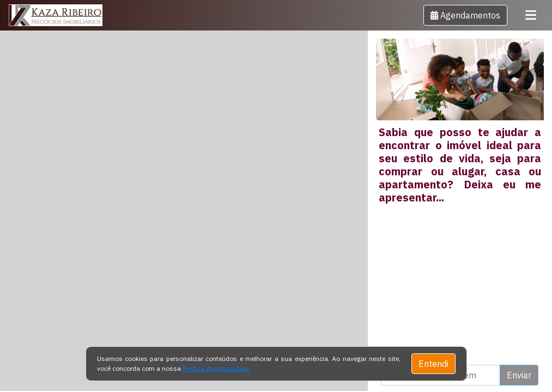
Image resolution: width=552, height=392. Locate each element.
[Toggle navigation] (531, 15)
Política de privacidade (216, 368)
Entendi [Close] (433, 364)
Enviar (519, 375)
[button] (465, 15)
